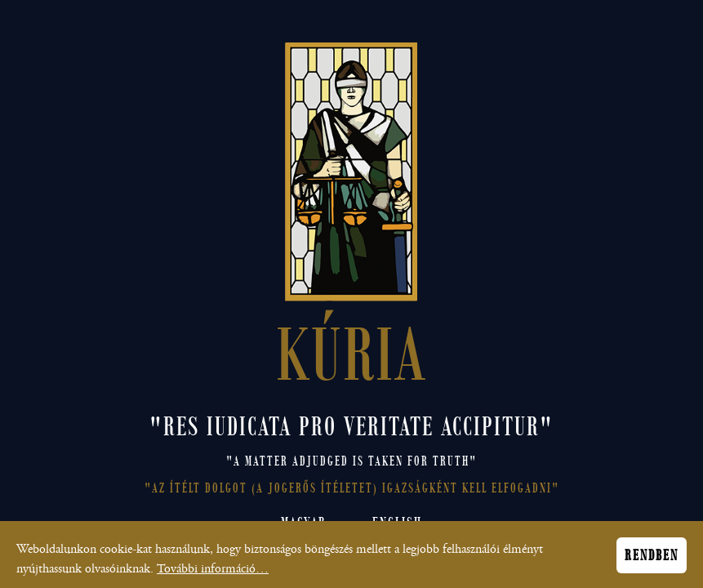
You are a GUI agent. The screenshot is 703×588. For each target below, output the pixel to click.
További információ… (213, 573)
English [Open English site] (397, 523)
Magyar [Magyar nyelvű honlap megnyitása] (304, 523)
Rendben (652, 559)
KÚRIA (351, 350)
